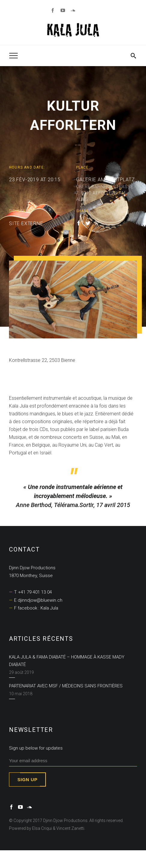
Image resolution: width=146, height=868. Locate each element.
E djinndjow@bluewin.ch (38, 600)
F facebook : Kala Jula (36, 608)
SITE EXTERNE (26, 223)
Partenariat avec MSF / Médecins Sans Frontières (66, 686)
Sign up (27, 779)
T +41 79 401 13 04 (33, 592)
